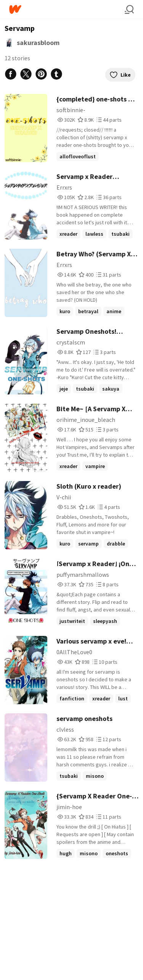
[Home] (67, 9)
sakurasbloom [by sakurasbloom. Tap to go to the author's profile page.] (38, 43)
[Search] (129, 10)
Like (120, 75)
